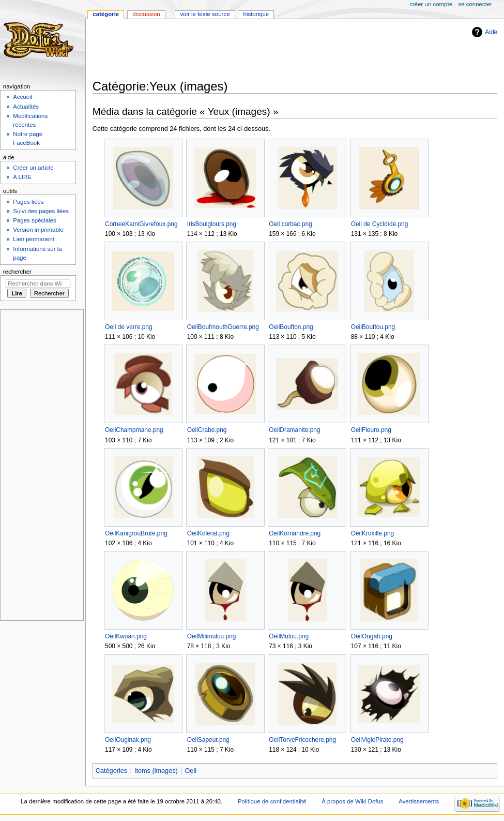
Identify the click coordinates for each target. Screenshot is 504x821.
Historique (256, 14)
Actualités (26, 107)
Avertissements (419, 801)
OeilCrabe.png (207, 430)
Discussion (146, 14)
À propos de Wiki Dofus (352, 801)
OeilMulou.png (289, 636)
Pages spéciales (34, 220)
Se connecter (476, 4)
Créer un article (33, 168)
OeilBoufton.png (291, 327)
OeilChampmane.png (134, 430)
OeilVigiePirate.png (377, 740)
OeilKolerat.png (208, 533)
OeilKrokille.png (373, 533)
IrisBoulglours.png (212, 224)
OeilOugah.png (372, 636)
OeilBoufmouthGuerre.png (223, 327)
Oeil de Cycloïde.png (380, 224)
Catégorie (106, 14)
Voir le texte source (205, 14)
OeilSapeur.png (208, 740)
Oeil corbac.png (291, 224)
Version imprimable (38, 230)
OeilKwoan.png (126, 636)
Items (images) (156, 771)
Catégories (111, 771)
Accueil (22, 97)
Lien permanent (34, 239)
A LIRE (22, 177)
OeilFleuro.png (371, 430)
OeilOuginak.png (128, 740)
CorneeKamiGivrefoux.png (141, 224)
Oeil (190, 771)
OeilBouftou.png (373, 327)
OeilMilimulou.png (212, 636)
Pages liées (28, 202)
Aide (491, 32)
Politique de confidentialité (272, 801)
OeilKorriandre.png (295, 533)
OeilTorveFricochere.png (302, 740)
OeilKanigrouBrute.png (136, 533)
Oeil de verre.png (128, 327)
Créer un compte (431, 4)
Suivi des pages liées (41, 211)
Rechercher (17, 272)
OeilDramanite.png (294, 430)
